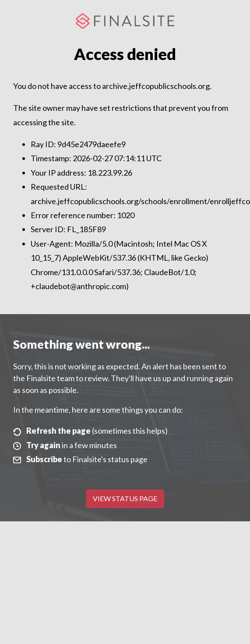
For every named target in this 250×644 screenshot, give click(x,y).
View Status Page (125, 498)
